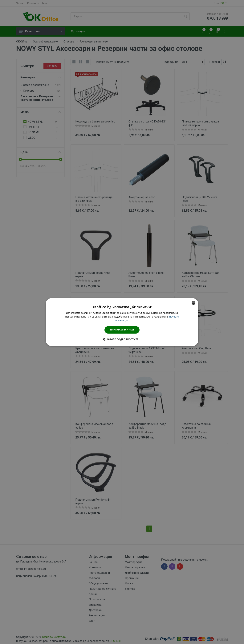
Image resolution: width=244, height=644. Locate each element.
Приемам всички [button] (122, 330)
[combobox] (193, 303)
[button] (122, 339)
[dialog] (122, 322)
